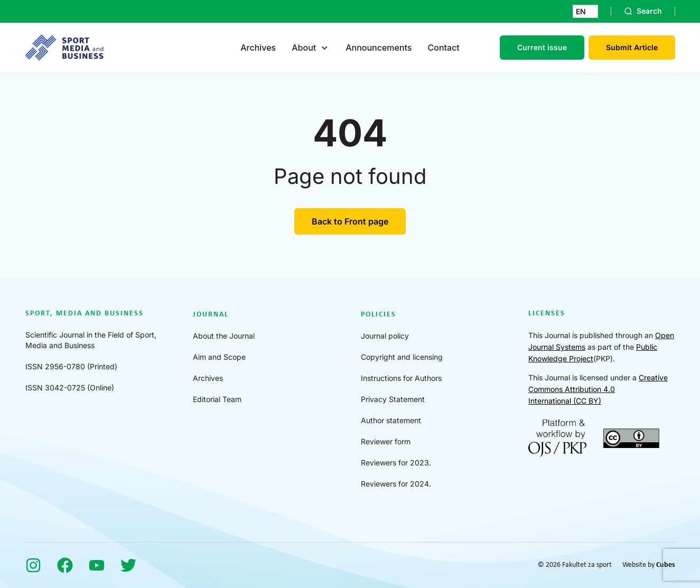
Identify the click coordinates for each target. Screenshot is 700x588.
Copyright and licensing (402, 357)
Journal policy (385, 336)
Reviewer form (386, 441)
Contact (443, 48)
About (304, 48)
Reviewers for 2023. (396, 463)
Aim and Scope (219, 357)
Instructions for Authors (401, 378)
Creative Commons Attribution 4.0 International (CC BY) (598, 389)
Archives (258, 48)
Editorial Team (217, 399)
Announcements (379, 48)
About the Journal (224, 336)
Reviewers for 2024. (396, 484)
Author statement (391, 420)
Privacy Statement (393, 399)
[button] (585, 11)
